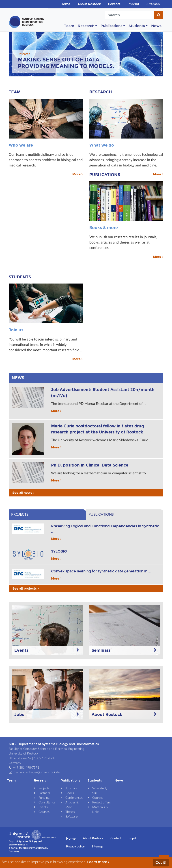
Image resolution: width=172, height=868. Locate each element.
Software (71, 817)
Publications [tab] (101, 515)
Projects (44, 788)
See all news (24, 493)
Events (43, 807)
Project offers (101, 803)
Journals (71, 788)
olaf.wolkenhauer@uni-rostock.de (37, 772)
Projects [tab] (20, 515)
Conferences (74, 798)
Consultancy (47, 803)
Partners (44, 793)
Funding (44, 798)
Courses (44, 812)
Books (70, 793)
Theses (70, 812)
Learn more (99, 862)
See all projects (26, 589)
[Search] (129, 15)
